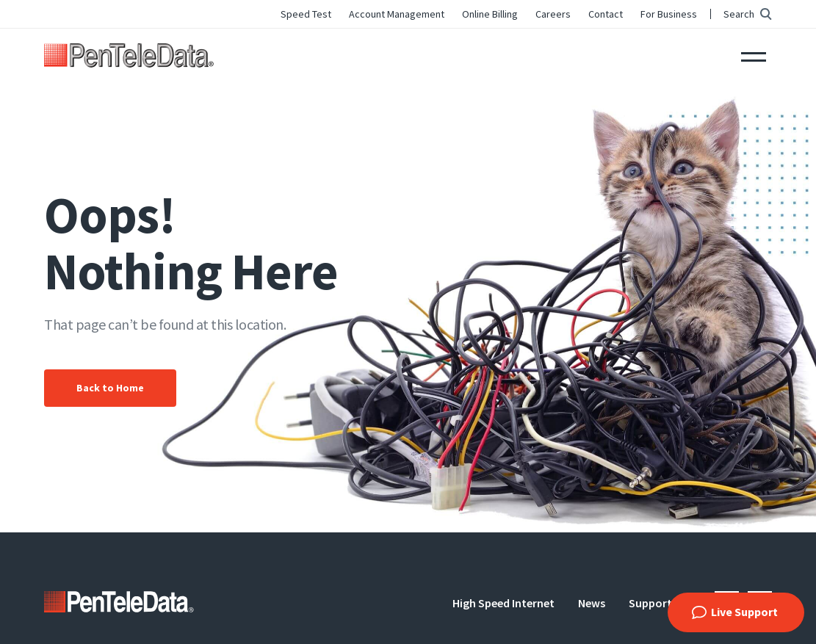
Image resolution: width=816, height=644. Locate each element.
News (592, 603)
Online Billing (490, 14)
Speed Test (306, 14)
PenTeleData (129, 55)
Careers (553, 14)
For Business (669, 14)
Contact (606, 14)
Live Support (744, 612)
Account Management (397, 14)
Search (739, 14)
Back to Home (110, 388)
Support (650, 603)
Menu (754, 55)
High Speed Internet (503, 603)
